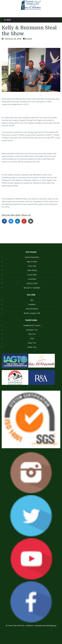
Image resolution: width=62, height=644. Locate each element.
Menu (7, 20)
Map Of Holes (32, 262)
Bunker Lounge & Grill (32, 313)
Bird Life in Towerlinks (32, 288)
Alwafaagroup (51, 626)
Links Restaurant (32, 309)
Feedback (30, 626)
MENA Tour (32, 347)
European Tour (32, 330)
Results (29, 39)
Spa (32, 300)
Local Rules (32, 279)
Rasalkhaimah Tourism (32, 325)
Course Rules (32, 275)
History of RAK (32, 283)
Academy (32, 304)
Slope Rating (32, 270)
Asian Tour (32, 343)
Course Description (32, 257)
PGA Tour (32, 334)
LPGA (32, 338)
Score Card (32, 266)
